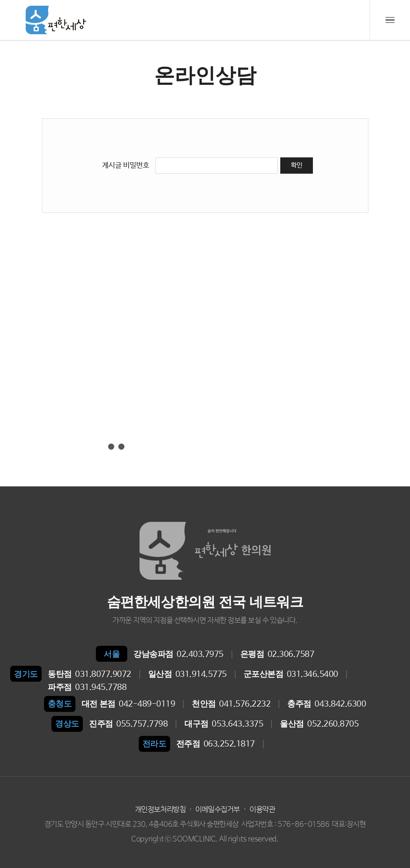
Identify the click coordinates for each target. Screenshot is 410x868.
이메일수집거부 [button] (218, 810)
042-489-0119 (129, 704)
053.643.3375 (224, 724)
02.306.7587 (277, 654)
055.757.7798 (128, 724)
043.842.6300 (327, 704)
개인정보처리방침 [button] (160, 810)
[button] (101, 447)
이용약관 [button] (262, 810)
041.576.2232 (231, 704)
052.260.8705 (319, 724)
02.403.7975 (178, 654)
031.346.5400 (291, 674)
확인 (297, 165)
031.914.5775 (187, 674)
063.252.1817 (216, 744)
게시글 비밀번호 (126, 166)
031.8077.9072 (90, 674)
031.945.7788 (87, 687)
